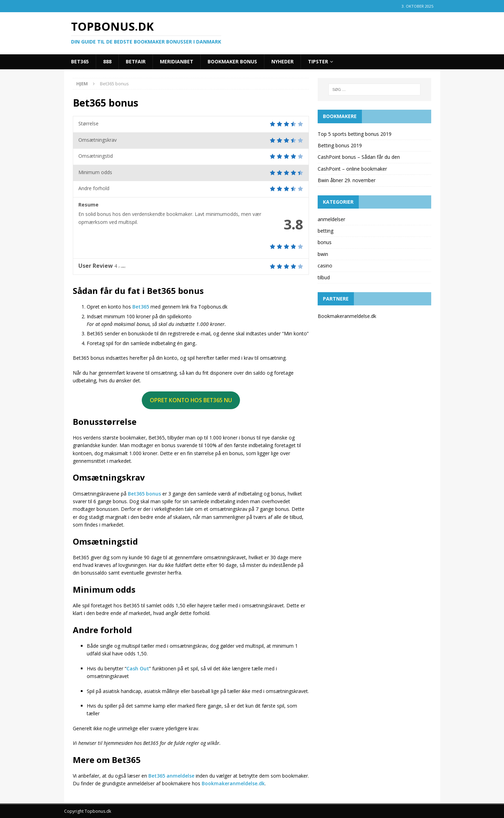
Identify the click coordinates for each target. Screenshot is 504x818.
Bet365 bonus (144, 494)
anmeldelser (331, 219)
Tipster (318, 61)
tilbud (324, 277)
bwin (323, 254)
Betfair (136, 61)
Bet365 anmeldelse (171, 776)
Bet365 (80, 61)
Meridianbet (177, 61)
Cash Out (138, 668)
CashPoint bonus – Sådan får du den (359, 157)
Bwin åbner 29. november (347, 180)
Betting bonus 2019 (340, 145)
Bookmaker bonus (232, 61)
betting (325, 231)
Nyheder (282, 61)
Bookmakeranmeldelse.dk (233, 783)
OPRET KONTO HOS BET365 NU (191, 400)
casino (325, 266)
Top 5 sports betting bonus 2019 (355, 134)
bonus (325, 242)
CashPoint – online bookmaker (352, 169)
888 (107, 61)
